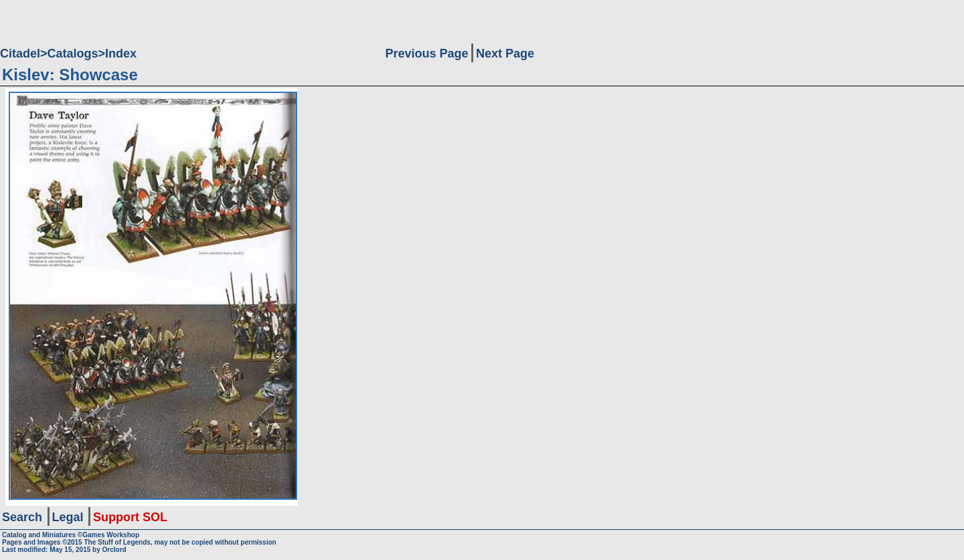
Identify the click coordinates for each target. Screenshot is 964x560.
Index (121, 54)
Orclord (114, 550)
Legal (68, 517)
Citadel (20, 54)
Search (22, 517)
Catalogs (73, 54)
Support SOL (130, 517)
